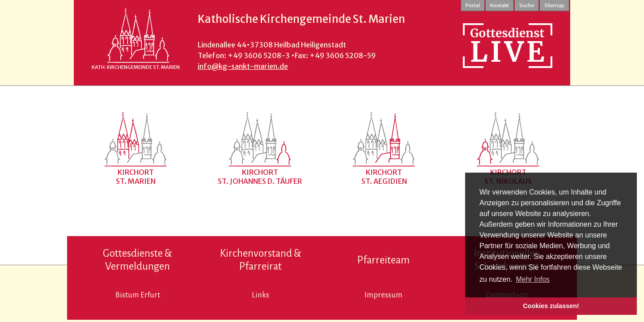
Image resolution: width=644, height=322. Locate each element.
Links (261, 295)
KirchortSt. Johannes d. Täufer (260, 177)
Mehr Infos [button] (533, 279)
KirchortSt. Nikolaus (508, 177)
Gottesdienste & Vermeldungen (138, 260)
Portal (473, 5)
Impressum (383, 295)
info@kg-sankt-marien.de (243, 66)
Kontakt (500, 5)
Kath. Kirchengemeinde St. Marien (136, 67)
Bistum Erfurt (138, 295)
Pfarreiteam (383, 260)
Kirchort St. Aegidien (384, 177)
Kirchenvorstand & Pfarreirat (261, 260)
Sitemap (554, 5)
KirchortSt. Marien (136, 177)
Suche (527, 5)
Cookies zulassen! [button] (551, 306)
